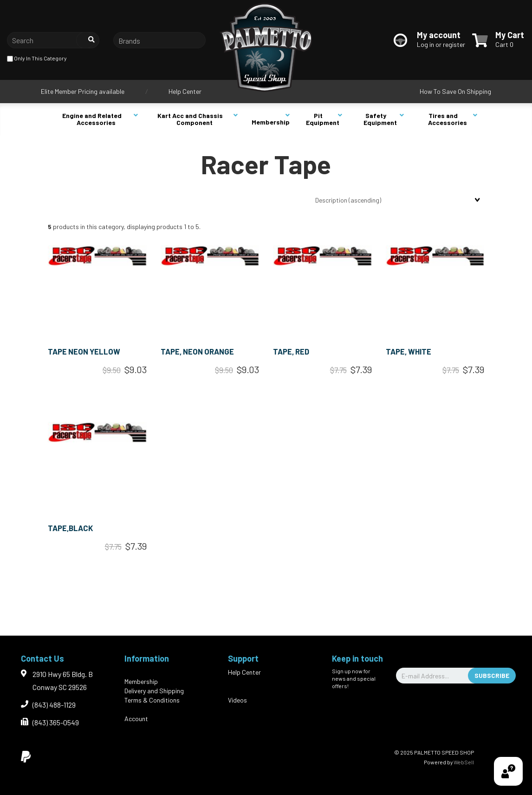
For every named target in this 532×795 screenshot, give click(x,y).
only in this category (37, 59)
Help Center (185, 91)
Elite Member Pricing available (83, 91)
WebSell (464, 762)
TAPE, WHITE (409, 351)
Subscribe (492, 675)
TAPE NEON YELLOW (84, 351)
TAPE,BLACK (71, 528)
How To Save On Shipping (455, 91)
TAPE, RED (291, 351)
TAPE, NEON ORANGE (197, 351)
